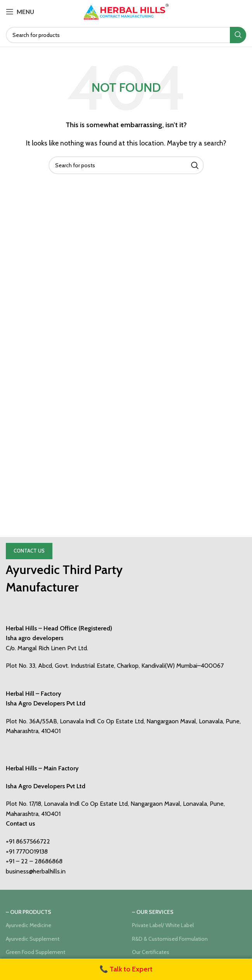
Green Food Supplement (36, 952)
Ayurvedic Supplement (33, 939)
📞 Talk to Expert (126, 969)
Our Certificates (151, 952)
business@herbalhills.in (36, 871)
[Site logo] (126, 11)
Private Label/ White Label (163, 925)
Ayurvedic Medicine (29, 925)
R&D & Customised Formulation (170, 939)
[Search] (126, 35)
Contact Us (29, 551)
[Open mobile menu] (20, 12)
